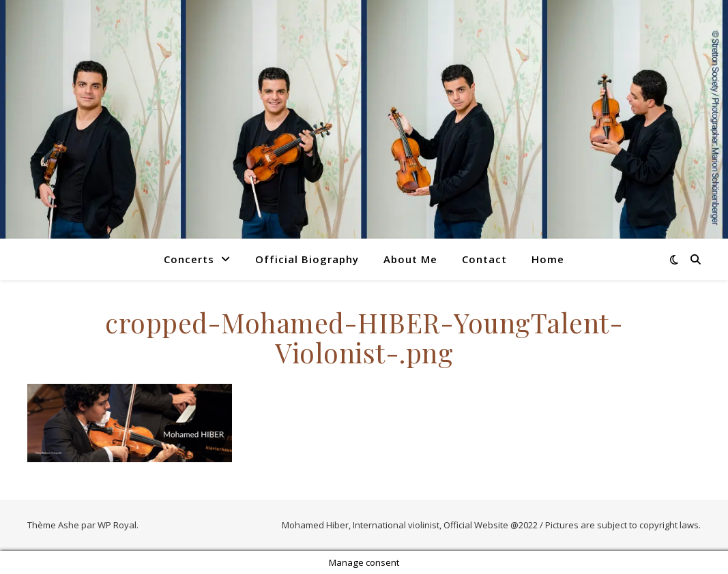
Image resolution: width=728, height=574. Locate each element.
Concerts (189, 259)
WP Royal (117, 525)
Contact (484, 259)
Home (548, 259)
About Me (410, 259)
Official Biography (307, 259)
